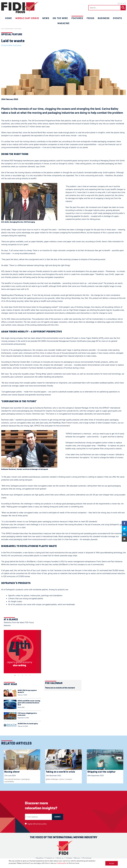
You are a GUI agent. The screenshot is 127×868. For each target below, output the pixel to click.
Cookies (69, 858)
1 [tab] (15, 675)
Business (104, 18)
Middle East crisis (27, 18)
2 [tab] (19, 675)
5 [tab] (30, 675)
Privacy (77, 858)
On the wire (60, 18)
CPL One (74, 865)
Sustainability (9, 781)
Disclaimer (87, 858)
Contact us (50, 858)
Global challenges (52, 779)
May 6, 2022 (21, 707)
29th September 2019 (95, 776)
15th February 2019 (10, 99)
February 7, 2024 (22, 695)
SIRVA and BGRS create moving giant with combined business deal (29, 703)
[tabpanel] (22, 652)
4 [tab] (26, 675)
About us (60, 858)
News (46, 18)
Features (77, 18)
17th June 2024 (10, 776)
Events (117, 18)
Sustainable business (11, 45)
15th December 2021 (53, 776)
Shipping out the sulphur (102, 772)
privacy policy (41, 824)
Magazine (63, 23)
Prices (62, 779)
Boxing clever (12, 772)
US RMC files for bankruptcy (28, 724)
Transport (69, 779)
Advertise (39, 858)
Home (8, 18)
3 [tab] (22, 675)
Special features (9, 29)
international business (12, 779)
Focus (91, 18)
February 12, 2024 (23, 726)
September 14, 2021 (23, 718)
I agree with (37, 824)
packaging (25, 779)
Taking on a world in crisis (61, 772)
